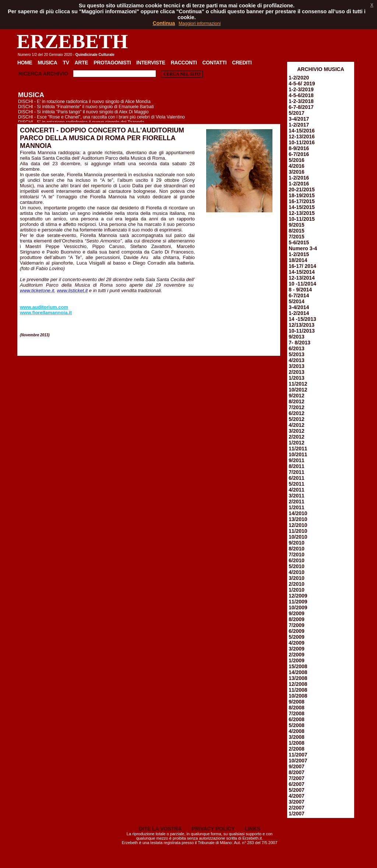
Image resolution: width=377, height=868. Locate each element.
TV (66, 63)
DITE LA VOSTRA (160, 829)
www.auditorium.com (44, 307)
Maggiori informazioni (200, 24)
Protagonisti (112, 63)
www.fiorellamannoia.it (46, 313)
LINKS (253, 829)
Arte (82, 63)
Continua (164, 23)
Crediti (242, 63)
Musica (48, 63)
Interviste (151, 63)
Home (25, 63)
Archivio (56, 74)
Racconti (184, 63)
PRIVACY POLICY (213, 829)
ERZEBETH (72, 41)
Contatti (214, 63)
